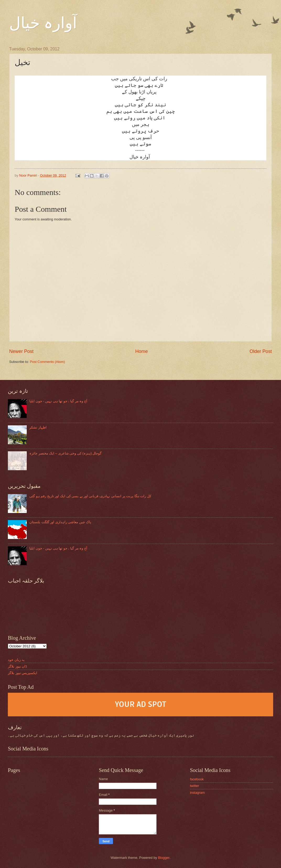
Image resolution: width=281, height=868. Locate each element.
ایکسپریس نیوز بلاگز (23, 673)
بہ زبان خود (16, 660)
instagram (198, 793)
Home (142, 351)
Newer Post (21, 351)
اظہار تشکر (38, 427)
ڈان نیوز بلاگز (17, 666)
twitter (194, 786)
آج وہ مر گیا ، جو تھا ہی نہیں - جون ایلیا (58, 401)
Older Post (261, 351)
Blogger (164, 858)
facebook (197, 779)
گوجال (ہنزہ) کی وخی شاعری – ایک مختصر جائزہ (65, 453)
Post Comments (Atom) (47, 362)
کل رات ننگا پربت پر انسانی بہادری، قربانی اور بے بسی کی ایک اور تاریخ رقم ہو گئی (90, 496)
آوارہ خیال (43, 23)
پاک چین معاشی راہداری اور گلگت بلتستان (60, 522)
